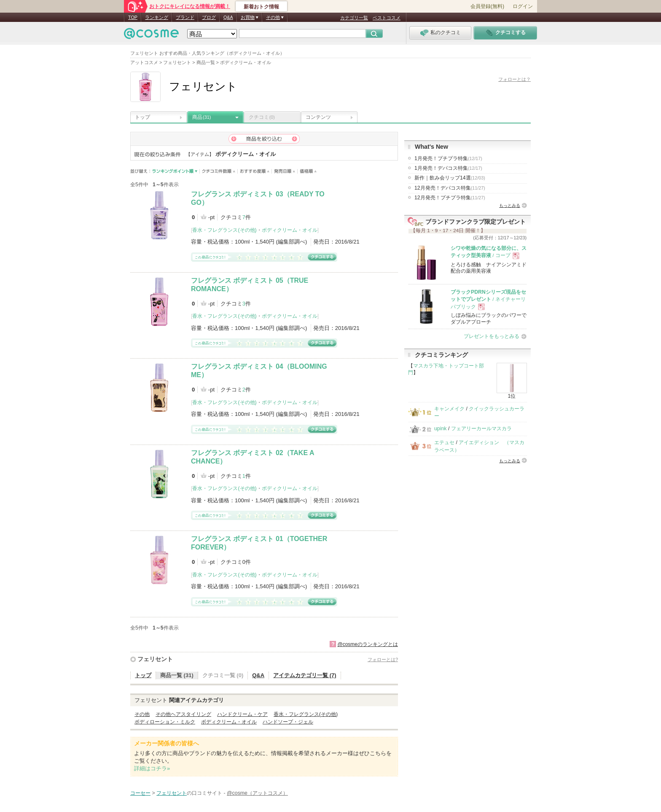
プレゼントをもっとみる (492, 336)
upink (441, 429)
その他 (142, 714)
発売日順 (285, 171)
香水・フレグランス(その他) (224, 230)
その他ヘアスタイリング (183, 714)
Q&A (228, 17)
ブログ (209, 17)
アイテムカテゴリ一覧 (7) (305, 675)
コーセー (140, 793)
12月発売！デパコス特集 (450, 188)
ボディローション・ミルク (165, 722)
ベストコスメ (387, 18)
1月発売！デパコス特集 (448, 168)
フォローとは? (383, 659)
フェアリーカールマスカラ (481, 429)
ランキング (157, 17)
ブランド (185, 17)
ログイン (523, 6)
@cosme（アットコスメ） (257, 793)
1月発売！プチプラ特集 (448, 158)
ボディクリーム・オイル (290, 230)
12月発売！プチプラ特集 (450, 198)
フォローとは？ (515, 79)
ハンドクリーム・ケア (242, 714)
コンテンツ (318, 117)
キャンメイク (449, 409)
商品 (202, 117)
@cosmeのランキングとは (368, 644)
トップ (142, 117)
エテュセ (444, 442)
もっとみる (510, 205)
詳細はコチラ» (152, 768)
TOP (133, 17)
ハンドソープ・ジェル (288, 722)
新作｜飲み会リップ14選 (450, 178)
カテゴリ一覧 (354, 18)
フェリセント (155, 659)
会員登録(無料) (487, 6)
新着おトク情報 (261, 7)
